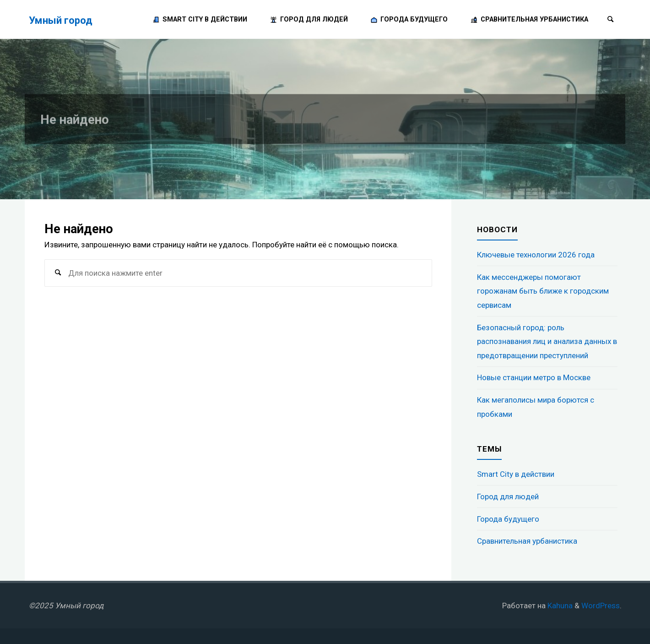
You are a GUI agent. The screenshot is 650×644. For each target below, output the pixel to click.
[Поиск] (611, 19)
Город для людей (508, 497)
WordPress (601, 606)
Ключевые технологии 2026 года (536, 255)
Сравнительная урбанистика (527, 541)
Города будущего (508, 519)
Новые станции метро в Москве (534, 377)
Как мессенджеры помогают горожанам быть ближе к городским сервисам (543, 291)
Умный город (61, 20)
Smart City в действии (516, 474)
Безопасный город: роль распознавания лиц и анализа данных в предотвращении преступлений (547, 341)
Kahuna (559, 606)
